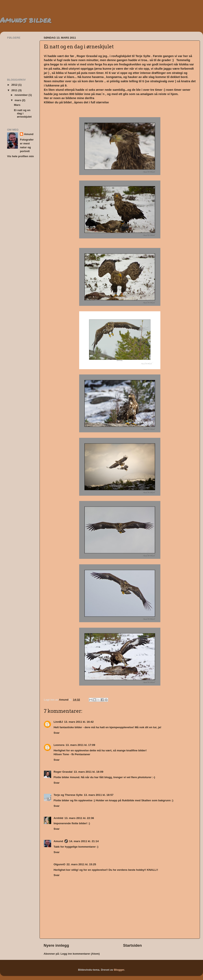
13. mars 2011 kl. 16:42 (79, 722)
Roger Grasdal (63, 772)
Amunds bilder (25, 20)
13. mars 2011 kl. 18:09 (89, 772)
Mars (17, 105)
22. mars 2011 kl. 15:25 (81, 864)
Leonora (59, 745)
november (22, 95)
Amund (58, 841)
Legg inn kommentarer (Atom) (80, 954)
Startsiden (132, 945)
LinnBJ (58, 722)
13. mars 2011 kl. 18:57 (99, 795)
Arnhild (58, 818)
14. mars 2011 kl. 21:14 (84, 841)
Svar (57, 733)
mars (18, 100)
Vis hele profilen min (21, 156)
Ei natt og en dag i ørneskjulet (23, 113)
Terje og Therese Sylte (68, 795)
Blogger (119, 970)
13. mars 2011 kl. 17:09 (80, 745)
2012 (15, 85)
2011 (15, 90)
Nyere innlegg (56, 945)
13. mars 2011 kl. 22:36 (79, 818)
